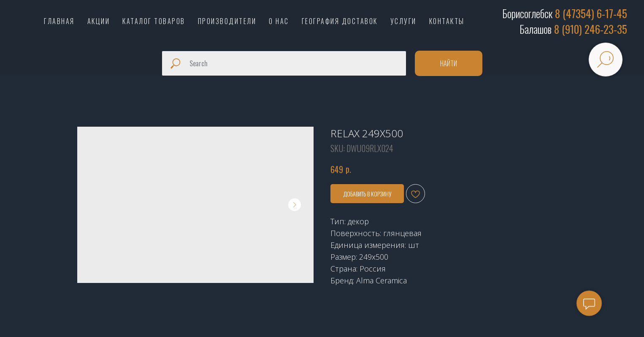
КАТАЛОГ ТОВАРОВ (154, 21)
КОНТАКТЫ (447, 21)
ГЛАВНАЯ (59, 21)
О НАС (279, 21)
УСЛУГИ (403, 21)
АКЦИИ (99, 21)
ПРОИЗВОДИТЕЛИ (227, 21)
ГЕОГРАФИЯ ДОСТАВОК (340, 21)
